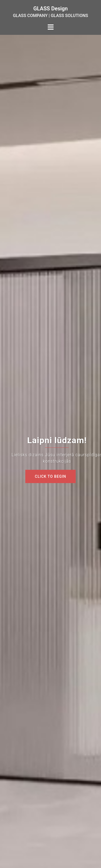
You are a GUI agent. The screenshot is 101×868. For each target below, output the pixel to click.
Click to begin (50, 476)
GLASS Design (50, 9)
